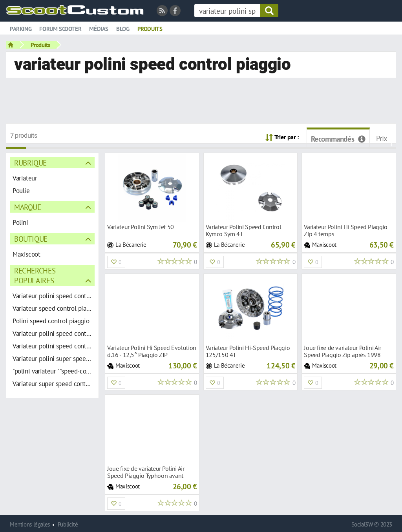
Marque (28, 207)
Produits (150, 29)
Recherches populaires (35, 275)
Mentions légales (30, 524)
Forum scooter (60, 29)
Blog (123, 29)
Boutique (31, 239)
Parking (21, 29)
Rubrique (30, 163)
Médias (99, 29)
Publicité (68, 524)
